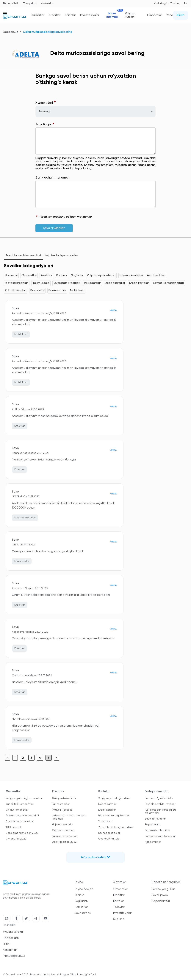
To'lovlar (119, 907)
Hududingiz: (161, 4)
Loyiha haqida (84, 889)
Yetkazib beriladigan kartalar (116, 827)
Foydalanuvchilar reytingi (160, 804)
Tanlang (175, 4)
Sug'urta (77, 275)
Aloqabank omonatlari (20, 821)
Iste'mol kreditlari (131, 275)
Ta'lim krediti (41, 283)
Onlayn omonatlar (17, 810)
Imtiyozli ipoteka (62, 810)
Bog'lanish (81, 901)
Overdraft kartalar (109, 839)
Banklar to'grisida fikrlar (159, 798)
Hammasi (11, 275)
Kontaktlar (47, 4)
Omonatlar (154, 15)
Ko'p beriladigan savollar (61, 256)
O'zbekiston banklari (157, 830)
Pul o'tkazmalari (16, 291)
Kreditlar (55, 15)
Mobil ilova (77, 291)
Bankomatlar (57, 291)
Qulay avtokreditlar (64, 798)
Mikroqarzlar (92, 283)
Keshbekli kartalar (109, 833)
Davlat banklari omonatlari (22, 816)
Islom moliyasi (113, 15)
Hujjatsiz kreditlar (63, 825)
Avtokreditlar (156, 275)
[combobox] (96, 111)
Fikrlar (7, 944)
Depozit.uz (10, 32)
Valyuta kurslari (130, 15)
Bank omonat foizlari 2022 (22, 833)
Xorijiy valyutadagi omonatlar (24, 798)
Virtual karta (106, 821)
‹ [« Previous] (7, 758)
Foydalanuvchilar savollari (23, 256)
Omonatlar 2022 (16, 839)
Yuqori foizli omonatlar (20, 804)
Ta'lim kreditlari (61, 804)
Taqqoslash (30, 4)
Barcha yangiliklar (163, 889)
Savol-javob (160, 895)
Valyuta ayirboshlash (101, 275)
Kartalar (70, 15)
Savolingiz (45, 125)
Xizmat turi (46, 103)
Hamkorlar (81, 907)
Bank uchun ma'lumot (53, 178)
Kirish (181, 15)
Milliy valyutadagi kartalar (114, 816)
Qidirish (79, 895)
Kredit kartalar (139, 283)
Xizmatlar (38, 15)
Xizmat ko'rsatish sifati (168, 283)
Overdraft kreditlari (67, 283)
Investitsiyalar (90, 15)
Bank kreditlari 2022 (64, 842)
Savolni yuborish (54, 228)
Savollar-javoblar (155, 819)
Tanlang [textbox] (44, 112)
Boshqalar (37, 291)
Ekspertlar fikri (153, 825)
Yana (170, 15)
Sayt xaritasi (83, 913)
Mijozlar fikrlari (153, 842)
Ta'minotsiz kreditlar (64, 836)
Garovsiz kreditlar (63, 830)
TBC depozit (14, 827)
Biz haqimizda (11, 4)
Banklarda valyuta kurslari (160, 836)
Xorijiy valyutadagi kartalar (115, 798)
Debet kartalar (115, 283)
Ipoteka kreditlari (17, 283)
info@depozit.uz (14, 956)
